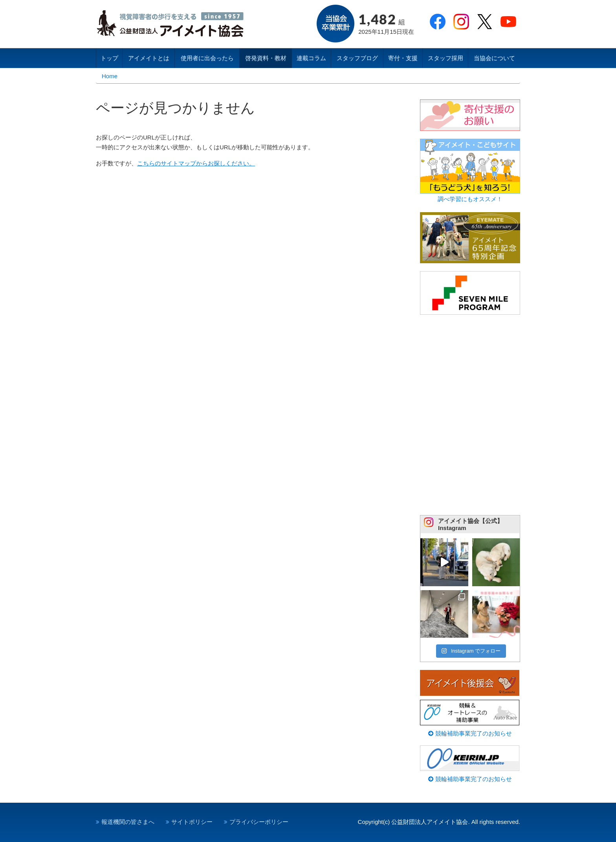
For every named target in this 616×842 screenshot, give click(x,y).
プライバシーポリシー (259, 822)
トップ (109, 58)
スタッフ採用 (445, 58)
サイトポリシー (192, 822)
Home (110, 76)
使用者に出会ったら (207, 58)
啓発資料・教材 (266, 58)
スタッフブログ (357, 58)
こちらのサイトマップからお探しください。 (196, 163)
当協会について (494, 58)
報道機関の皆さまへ (128, 822)
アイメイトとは (149, 58)
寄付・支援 (403, 58)
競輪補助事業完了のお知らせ (470, 733)
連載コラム (311, 58)
